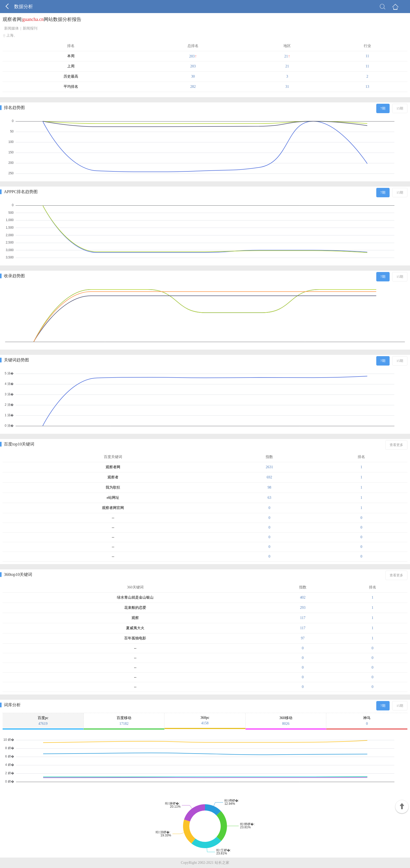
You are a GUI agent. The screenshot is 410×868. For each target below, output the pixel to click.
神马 (367, 721)
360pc (205, 721)
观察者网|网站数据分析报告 (42, 19)
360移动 (286, 721)
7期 (383, 108)
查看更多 (396, 445)
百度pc (43, 721)
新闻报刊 (30, 28)
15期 (400, 108)
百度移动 (124, 721)
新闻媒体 (12, 28)
